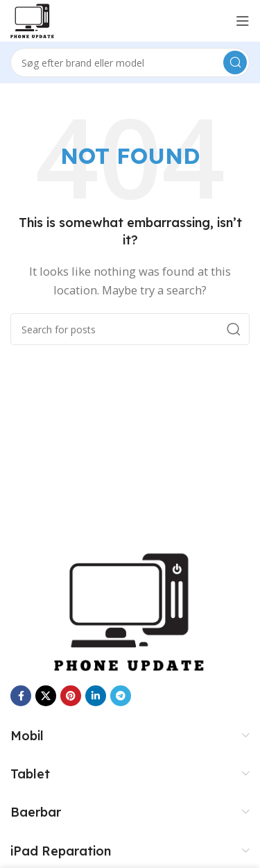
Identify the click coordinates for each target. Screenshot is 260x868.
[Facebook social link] (21, 696)
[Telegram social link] (121, 696)
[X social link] (46, 696)
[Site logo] (33, 19)
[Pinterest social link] (71, 696)
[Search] (130, 62)
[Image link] (130, 610)
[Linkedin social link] (96, 696)
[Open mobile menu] (243, 21)
